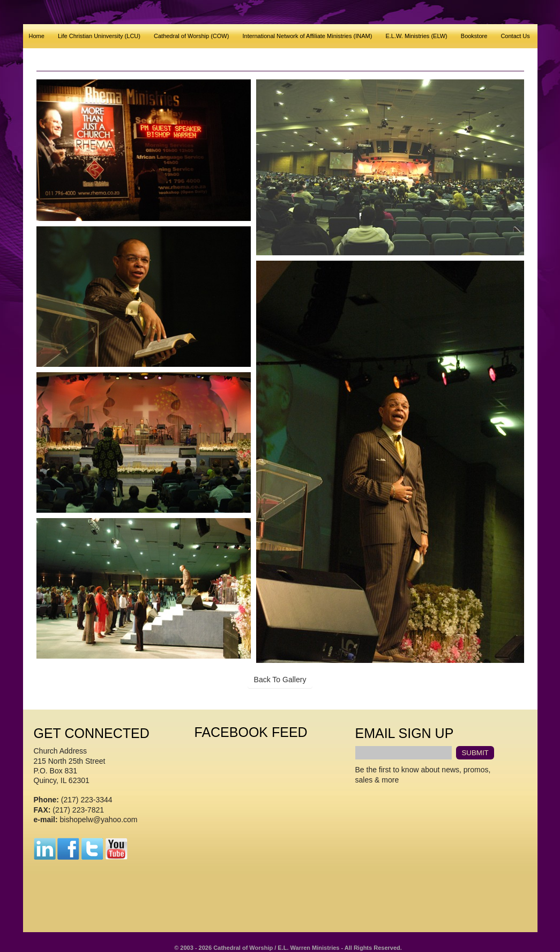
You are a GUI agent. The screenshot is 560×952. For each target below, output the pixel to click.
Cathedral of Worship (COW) (191, 36)
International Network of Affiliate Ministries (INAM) (307, 36)
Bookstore (474, 36)
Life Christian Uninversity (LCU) (99, 36)
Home (37, 36)
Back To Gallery (280, 680)
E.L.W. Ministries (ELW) (416, 36)
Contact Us (515, 36)
